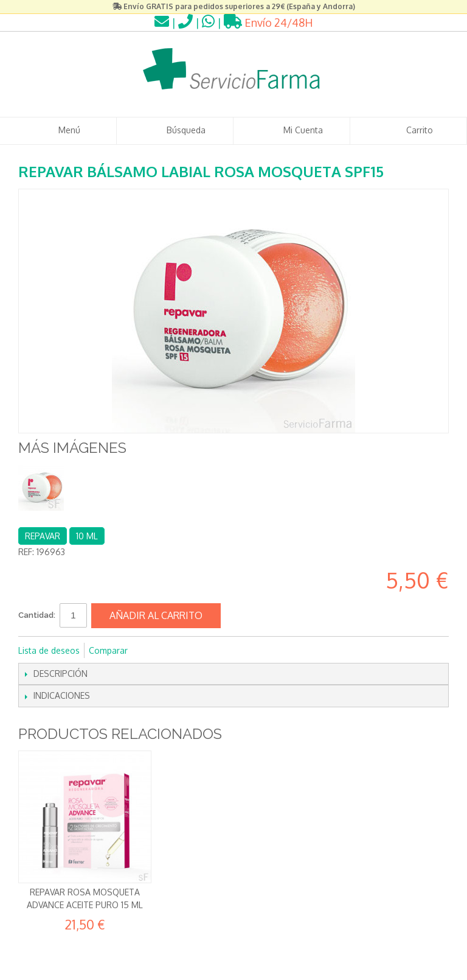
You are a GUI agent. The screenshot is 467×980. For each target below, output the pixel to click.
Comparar (108, 650)
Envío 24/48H (268, 23)
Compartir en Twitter (178, 651)
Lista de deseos (49, 650)
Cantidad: (37, 615)
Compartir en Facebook (153, 651)
